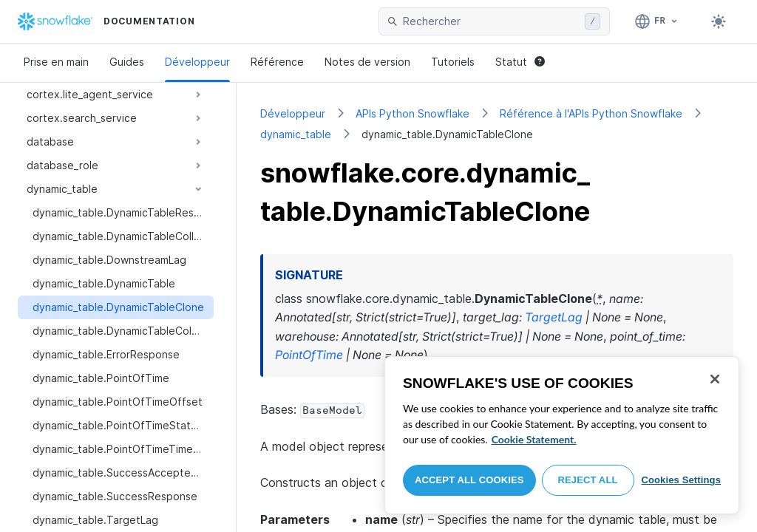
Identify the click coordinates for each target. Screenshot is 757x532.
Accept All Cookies (469, 480)
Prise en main (56, 62)
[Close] (715, 379)
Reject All (588, 480)
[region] (562, 435)
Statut (520, 62)
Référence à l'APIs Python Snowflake (591, 113)
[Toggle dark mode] (719, 21)
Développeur (197, 62)
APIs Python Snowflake (413, 113)
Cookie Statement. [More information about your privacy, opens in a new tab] (534, 439)
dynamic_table (296, 134)
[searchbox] (491, 21)
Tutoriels (453, 62)
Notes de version (367, 62)
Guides (127, 62)
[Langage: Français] (657, 21)
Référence (277, 62)
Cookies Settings (681, 480)
